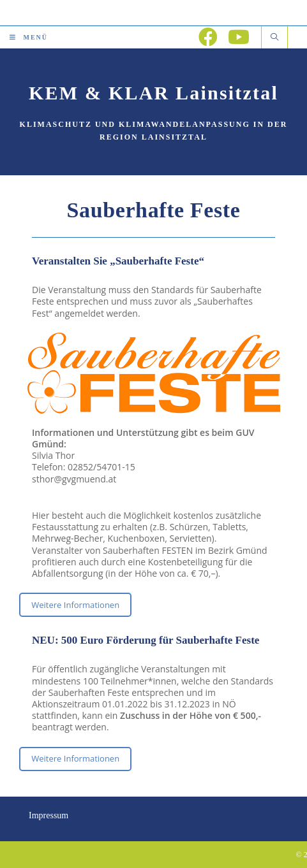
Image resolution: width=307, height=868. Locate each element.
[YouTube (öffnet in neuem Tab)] (239, 37)
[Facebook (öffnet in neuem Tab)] (208, 37)
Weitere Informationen (75, 605)
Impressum (49, 815)
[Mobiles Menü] (29, 37)
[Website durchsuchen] (274, 38)
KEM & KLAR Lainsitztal (153, 93)
